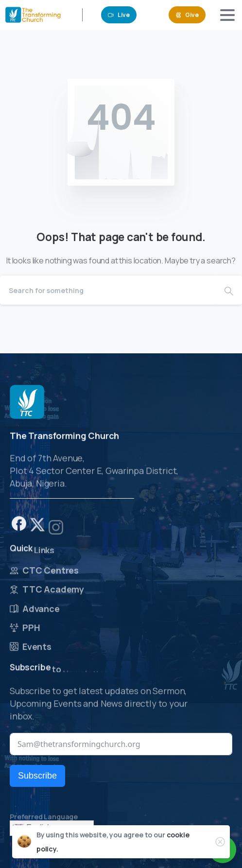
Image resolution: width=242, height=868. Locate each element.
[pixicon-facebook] (19, 526)
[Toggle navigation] (227, 15)
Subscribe (37, 776)
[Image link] (27, 402)
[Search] (108, 290)
